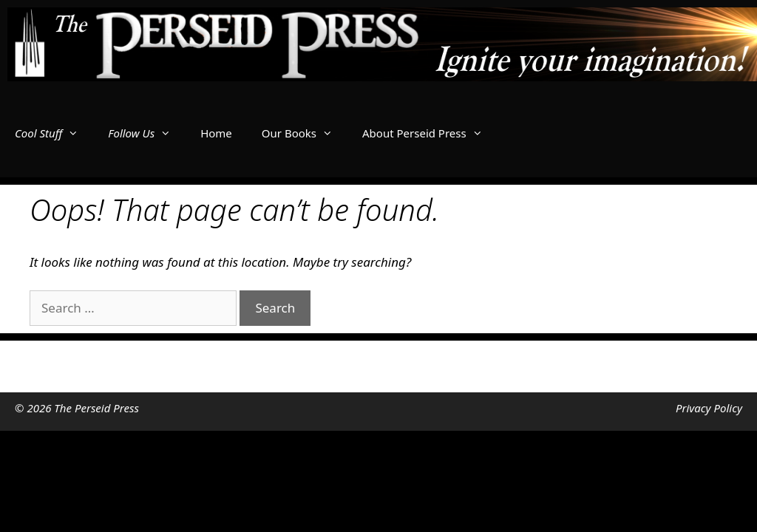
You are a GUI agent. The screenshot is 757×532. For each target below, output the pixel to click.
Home (216, 133)
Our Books (305, 133)
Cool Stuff (54, 133)
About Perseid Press (430, 133)
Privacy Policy (709, 408)
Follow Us (147, 133)
